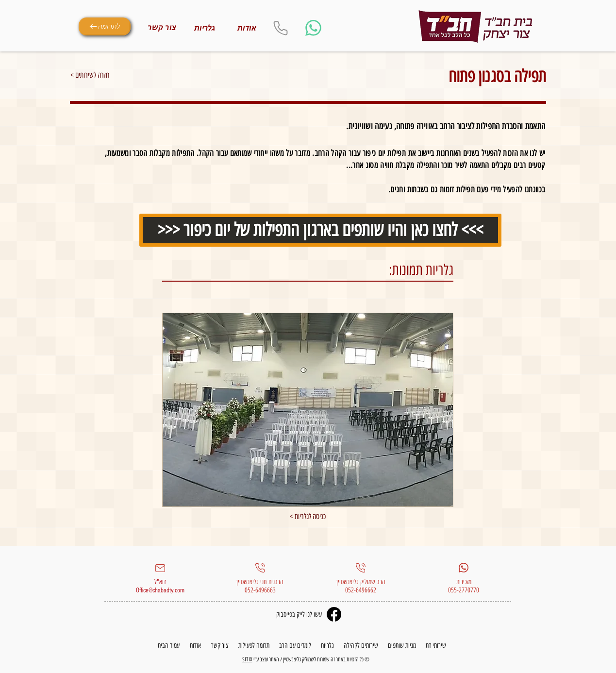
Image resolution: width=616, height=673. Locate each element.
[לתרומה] (105, 26)
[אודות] (247, 28)
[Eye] (475, 27)
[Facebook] (334, 614)
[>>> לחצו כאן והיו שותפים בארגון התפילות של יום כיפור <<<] (320, 230)
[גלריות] (205, 28)
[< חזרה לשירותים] (105, 75)
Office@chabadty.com (160, 590)
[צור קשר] (162, 28)
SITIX (247, 659)
